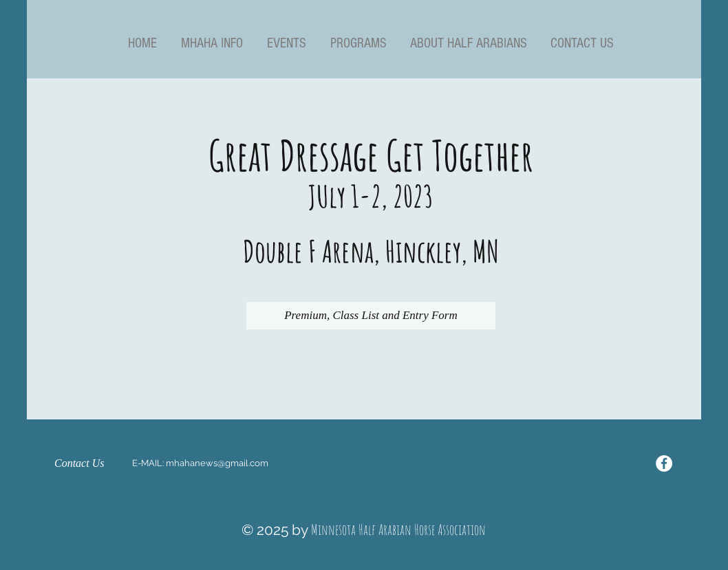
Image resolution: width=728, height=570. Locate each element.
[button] (212, 43)
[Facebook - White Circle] (664, 463)
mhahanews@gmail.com (217, 463)
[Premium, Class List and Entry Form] (371, 316)
